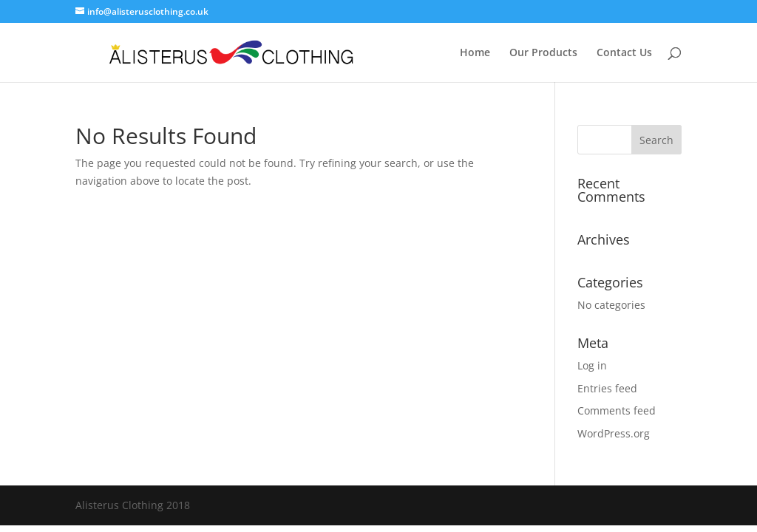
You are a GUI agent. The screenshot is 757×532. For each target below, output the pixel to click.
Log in (592, 365)
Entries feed (607, 388)
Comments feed (617, 410)
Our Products (543, 53)
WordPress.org (614, 433)
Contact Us (624, 53)
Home (475, 53)
